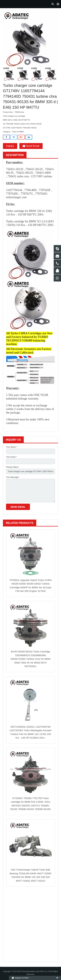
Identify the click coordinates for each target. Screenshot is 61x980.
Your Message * (13, 477)
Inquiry (10, 146)
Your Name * (12, 447)
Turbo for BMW (18, 132)
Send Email (31, 146)
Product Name (12, 467)
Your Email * (11, 457)
